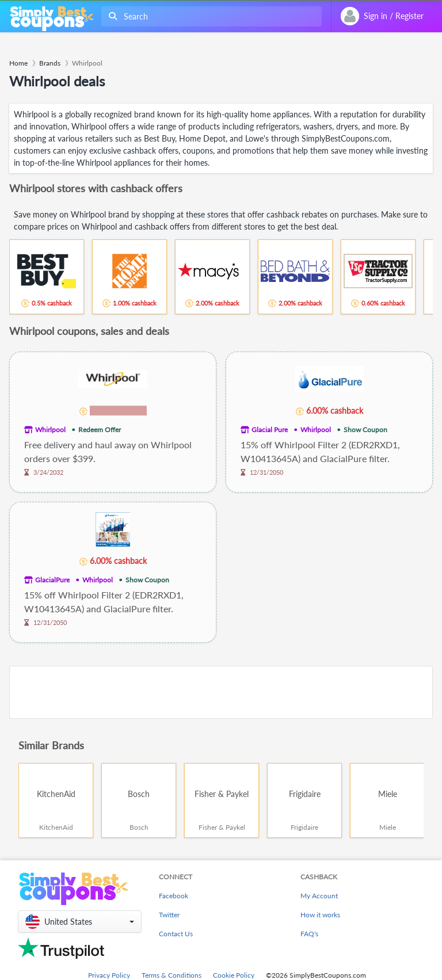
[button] (80, 922)
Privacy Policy (109, 975)
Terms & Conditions (172, 975)
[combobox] (209, 16)
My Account (319, 896)
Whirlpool (50, 430)
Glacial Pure (270, 430)
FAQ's (309, 934)
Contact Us (176, 934)
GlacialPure (52, 580)
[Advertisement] (221, 692)
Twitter (169, 915)
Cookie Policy (234, 975)
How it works (320, 915)
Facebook (174, 896)
